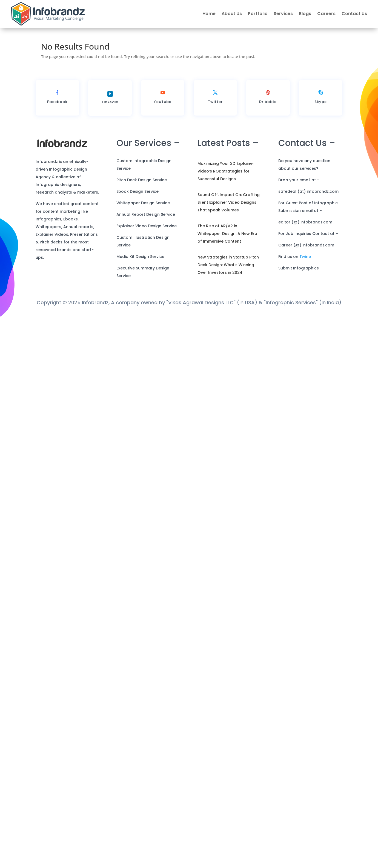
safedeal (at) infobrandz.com (308, 191)
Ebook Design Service (138, 191)
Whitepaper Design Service (143, 203)
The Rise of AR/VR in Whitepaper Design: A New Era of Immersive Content (227, 234)
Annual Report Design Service (146, 214)
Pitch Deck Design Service (142, 180)
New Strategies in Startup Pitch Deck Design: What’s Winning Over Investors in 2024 (228, 265)
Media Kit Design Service (140, 257)
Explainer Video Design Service (147, 226)
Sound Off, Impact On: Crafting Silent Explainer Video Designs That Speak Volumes (229, 202)
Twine (305, 257)
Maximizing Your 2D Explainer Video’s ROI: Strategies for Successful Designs (226, 171)
